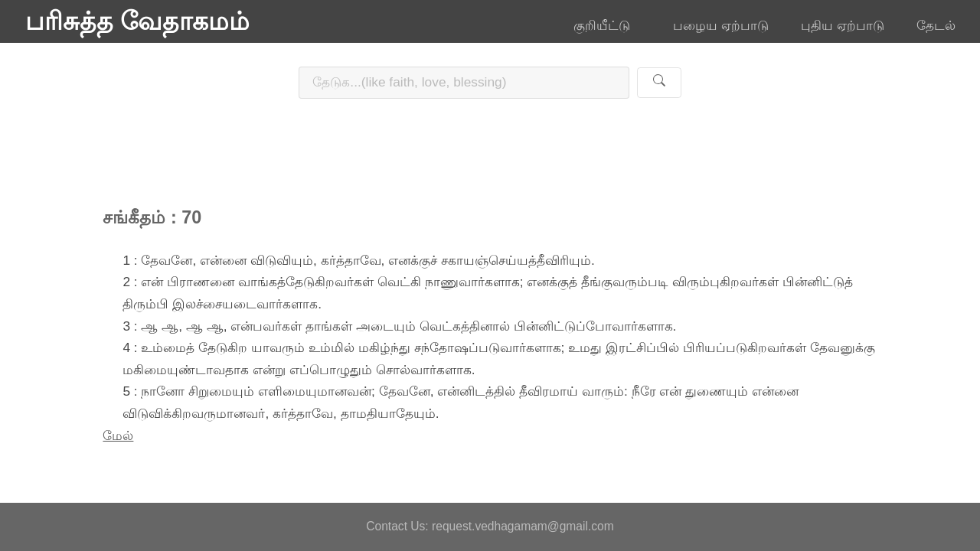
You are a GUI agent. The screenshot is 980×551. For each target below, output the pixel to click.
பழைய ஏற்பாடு (721, 25)
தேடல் (936, 25)
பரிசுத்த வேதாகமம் (137, 21)
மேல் (118, 435)
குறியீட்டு (607, 25)
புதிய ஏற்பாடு (843, 25)
